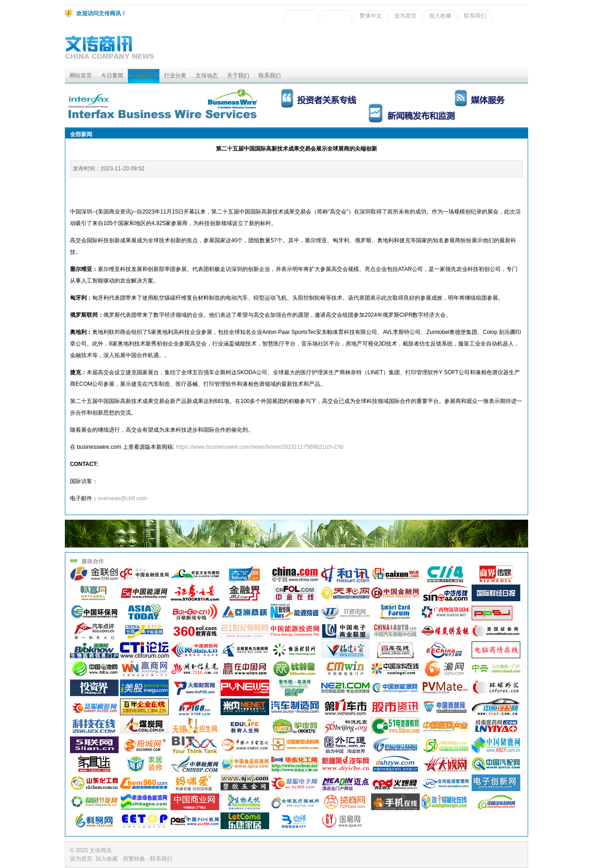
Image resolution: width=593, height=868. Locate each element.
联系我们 (475, 16)
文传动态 (207, 75)
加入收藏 (440, 16)
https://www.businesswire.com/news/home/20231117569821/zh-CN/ (260, 447)
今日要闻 (112, 75)
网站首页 (81, 75)
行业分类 (175, 75)
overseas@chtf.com (122, 498)
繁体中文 (371, 16)
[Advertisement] (360, 47)
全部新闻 (144, 75)
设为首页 (405, 16)
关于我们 (238, 75)
